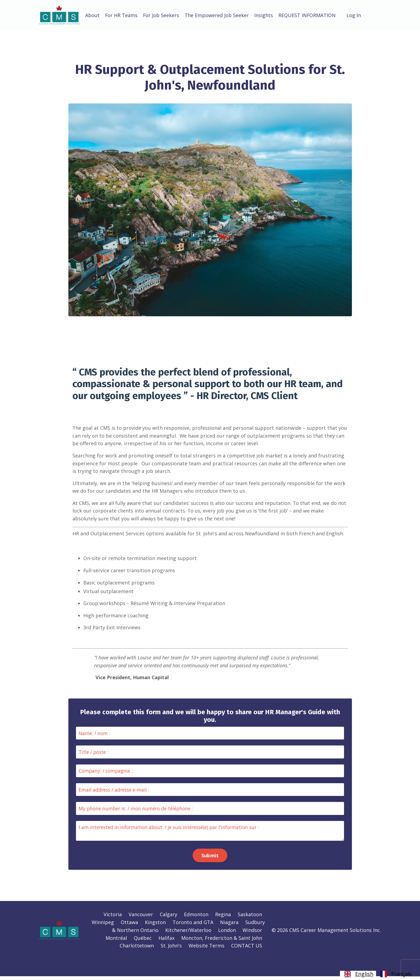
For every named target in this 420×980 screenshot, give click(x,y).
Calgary (168, 918)
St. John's (171, 950)
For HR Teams (121, 15)
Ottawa (129, 926)
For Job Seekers (161, 15)
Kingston (155, 926)
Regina (223, 918)
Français (395, 974)
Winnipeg (103, 926)
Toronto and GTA (193, 926)
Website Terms (206, 950)
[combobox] (358, 974)
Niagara (229, 926)
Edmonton (196, 918)
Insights (264, 15)
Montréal (116, 942)
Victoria (113, 918)
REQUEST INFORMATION (308, 15)
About (92, 15)
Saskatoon (250, 918)
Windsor (252, 934)
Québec (143, 942)
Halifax (166, 942)
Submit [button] (210, 859)
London (227, 934)
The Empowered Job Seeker (217, 15)
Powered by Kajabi (365, 966)
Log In (354, 15)
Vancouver (141, 918)
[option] (395, 974)
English (358, 974)
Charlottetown (137, 950)
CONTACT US (247, 950)
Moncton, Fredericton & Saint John (222, 942)
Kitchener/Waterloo (188, 934)
